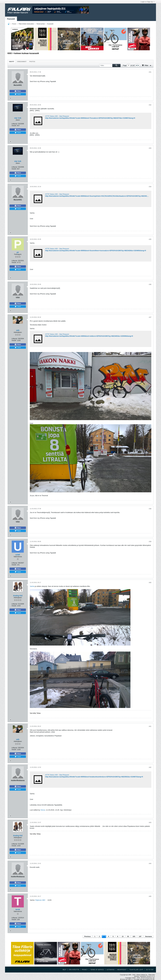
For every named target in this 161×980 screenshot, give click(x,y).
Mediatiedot (122, 970)
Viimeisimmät (22, 62)
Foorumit (11, 19)
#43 (150, 823)
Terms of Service (97, 970)
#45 (150, 896)
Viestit (12, 62)
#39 (150, 542)
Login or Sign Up (148, 2)
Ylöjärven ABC (40, 900)
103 (134, 936)
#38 (150, 509)
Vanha (32, 586)
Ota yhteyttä (74, 970)
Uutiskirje (111, 970)
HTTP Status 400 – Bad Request (57, 116)
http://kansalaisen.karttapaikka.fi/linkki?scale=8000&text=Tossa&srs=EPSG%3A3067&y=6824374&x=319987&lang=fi (90, 118)
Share (18, 91)
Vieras (43, 810)
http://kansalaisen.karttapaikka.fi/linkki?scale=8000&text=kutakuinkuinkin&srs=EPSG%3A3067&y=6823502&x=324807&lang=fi (94, 777)
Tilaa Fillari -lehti (136, 970)
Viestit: (14, 126)
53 (128, 936)
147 (140, 936)
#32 (150, 105)
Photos (32, 62)
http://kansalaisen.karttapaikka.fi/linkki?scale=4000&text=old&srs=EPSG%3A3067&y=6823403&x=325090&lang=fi (89, 336)
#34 (150, 187)
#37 (150, 317)
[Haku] (110, 66)
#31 (150, 72)
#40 (150, 583)
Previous (87, 936)
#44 (150, 864)
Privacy (85, 970)
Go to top (150, 970)
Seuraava (148, 936)
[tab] (12, 61)
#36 (150, 284)
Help (64, 970)
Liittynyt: (15, 124)
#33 (150, 148)
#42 (150, 767)
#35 (150, 239)
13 (123, 936)
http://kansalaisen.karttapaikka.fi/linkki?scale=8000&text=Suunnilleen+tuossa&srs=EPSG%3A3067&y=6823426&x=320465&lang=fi (96, 251)
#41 (150, 726)
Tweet (18, 94)
